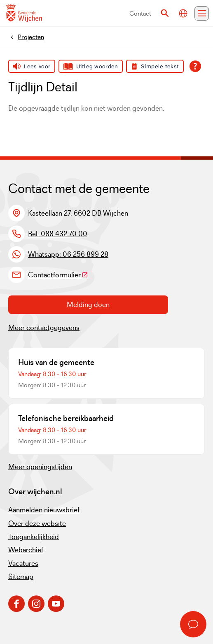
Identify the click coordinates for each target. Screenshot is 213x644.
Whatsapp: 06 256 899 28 (68, 254)
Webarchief (26, 550)
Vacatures (23, 563)
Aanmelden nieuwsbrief (44, 510)
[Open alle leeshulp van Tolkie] (195, 66)
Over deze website (37, 523)
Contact (140, 13)
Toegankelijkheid (34, 537)
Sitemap (21, 577)
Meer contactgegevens (44, 328)
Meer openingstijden (40, 467)
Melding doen (88, 305)
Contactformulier (58, 275)
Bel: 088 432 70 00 (58, 234)
